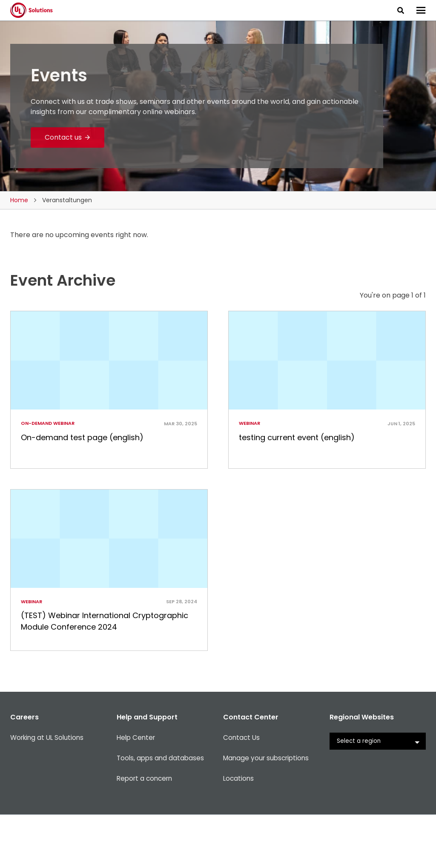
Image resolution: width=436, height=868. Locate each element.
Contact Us (242, 795)
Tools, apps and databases (162, 815)
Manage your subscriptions (268, 815)
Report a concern (146, 836)
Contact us (64, 137)
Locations (239, 836)
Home (19, 200)
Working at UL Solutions (49, 795)
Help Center (137, 795)
